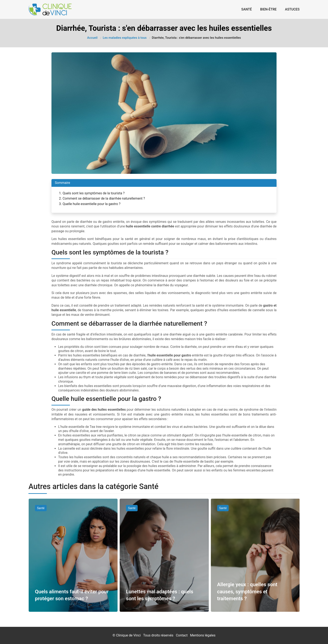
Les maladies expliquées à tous (125, 38)
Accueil (92, 38)
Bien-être (268, 9)
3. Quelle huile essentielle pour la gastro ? (90, 204)
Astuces (292, 9)
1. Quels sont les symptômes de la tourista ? (92, 193)
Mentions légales (203, 635)
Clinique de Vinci (128, 635)
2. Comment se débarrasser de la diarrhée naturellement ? (102, 198)
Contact (182, 635)
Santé (247, 9)
